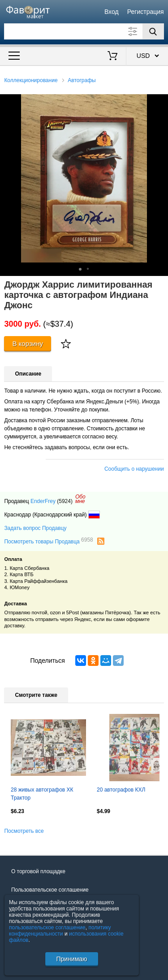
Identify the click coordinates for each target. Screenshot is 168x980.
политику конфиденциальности (60, 931)
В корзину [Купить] (28, 343)
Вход (112, 12)
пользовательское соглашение (47, 927)
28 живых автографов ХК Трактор (42, 794)
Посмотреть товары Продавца (48, 541)
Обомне (80, 499)
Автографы (82, 80)
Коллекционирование (31, 80)
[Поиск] (153, 31)
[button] (160, 102)
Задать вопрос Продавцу (35, 528)
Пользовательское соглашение (50, 890)
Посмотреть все (24, 831)
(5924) (65, 501)
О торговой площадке (38, 871)
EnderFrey (43, 501)
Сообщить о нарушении (134, 469)
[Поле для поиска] (84, 31)
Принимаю (71, 959)
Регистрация (146, 12)
